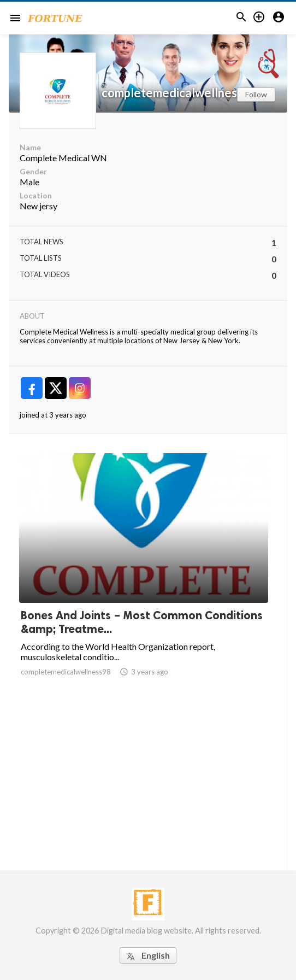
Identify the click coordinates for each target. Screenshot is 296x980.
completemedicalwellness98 (179, 93)
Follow (256, 94)
